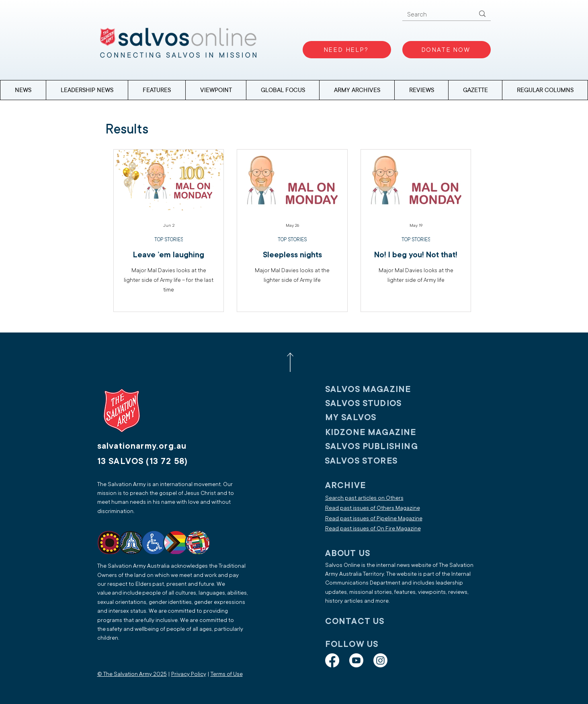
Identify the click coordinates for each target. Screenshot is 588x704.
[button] (545, 90)
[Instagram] (380, 660)
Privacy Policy (189, 674)
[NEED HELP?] (347, 50)
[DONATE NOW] (447, 50)
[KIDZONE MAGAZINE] (378, 432)
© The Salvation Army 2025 (132, 674)
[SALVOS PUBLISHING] (378, 446)
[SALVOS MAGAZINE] (378, 389)
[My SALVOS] (378, 418)
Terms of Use (227, 674)
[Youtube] (356, 660)
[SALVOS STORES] (377, 461)
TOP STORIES (168, 240)
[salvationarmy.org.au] (152, 446)
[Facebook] (332, 660)
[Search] (435, 15)
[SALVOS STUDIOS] (378, 403)
